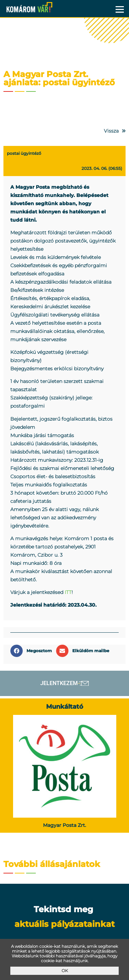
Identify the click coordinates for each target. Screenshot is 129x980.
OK (65, 971)
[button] (33, 651)
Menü (120, 9)
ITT (68, 592)
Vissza (111, 131)
